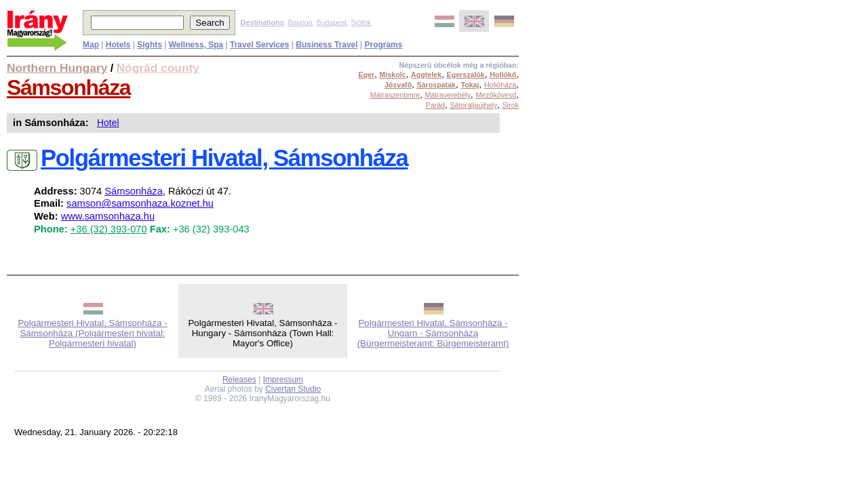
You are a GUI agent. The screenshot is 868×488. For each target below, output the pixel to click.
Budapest (332, 22)
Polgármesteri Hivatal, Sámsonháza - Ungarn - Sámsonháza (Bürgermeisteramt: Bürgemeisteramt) (433, 333)
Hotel (108, 123)
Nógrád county (158, 68)
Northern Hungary (57, 68)
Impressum (283, 380)
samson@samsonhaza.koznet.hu (140, 203)
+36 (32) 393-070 (109, 229)
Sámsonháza (68, 87)
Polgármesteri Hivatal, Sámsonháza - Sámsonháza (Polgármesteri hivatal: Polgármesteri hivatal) (92, 333)
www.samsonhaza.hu (108, 216)
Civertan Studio (293, 389)
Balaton (300, 22)
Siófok (361, 22)
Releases (239, 380)
